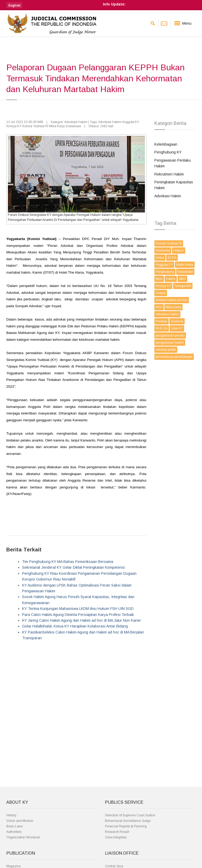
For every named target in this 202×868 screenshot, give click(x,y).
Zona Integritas (116, 837)
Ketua (160, 258)
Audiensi (177, 321)
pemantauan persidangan (174, 357)
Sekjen (161, 293)
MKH (182, 279)
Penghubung (165, 272)
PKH (159, 307)
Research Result (117, 832)
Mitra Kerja (173, 307)
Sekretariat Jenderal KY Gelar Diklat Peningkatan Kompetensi (73, 567)
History (11, 815)
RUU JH (162, 328)
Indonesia (163, 251)
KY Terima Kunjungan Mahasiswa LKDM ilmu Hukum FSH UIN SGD (78, 609)
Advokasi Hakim (168, 196)
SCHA (172, 258)
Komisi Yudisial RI (169, 243)
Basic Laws (14, 826)
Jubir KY (177, 328)
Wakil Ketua (185, 265)
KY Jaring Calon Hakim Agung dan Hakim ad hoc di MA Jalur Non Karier (82, 620)
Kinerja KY (163, 286)
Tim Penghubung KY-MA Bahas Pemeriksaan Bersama (68, 562)
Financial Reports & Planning (126, 826)
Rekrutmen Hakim (169, 174)
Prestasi (161, 321)
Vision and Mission (20, 821)
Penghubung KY (168, 152)
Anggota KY (164, 265)
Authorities (14, 832)
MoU (159, 279)
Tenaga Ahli (183, 286)
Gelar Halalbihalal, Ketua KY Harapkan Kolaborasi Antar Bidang (75, 626)
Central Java (114, 866)
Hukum (179, 251)
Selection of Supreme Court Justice (130, 815)
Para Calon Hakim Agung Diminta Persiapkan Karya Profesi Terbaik (78, 615)
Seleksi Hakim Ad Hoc (172, 300)
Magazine (14, 866)
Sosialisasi (185, 272)
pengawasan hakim (170, 343)
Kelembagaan (166, 144)
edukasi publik (166, 350)
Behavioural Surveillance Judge (128, 821)
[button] (14, 5)
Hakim (171, 279)
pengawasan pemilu (170, 336)
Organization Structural (23, 837)
